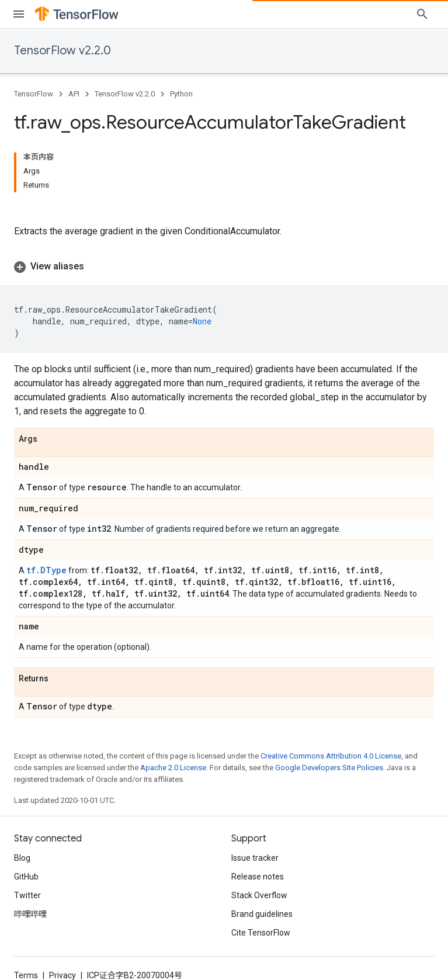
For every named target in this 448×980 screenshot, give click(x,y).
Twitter (27, 895)
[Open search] (422, 14)
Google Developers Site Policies (329, 768)
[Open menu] (19, 14)
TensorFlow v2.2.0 (62, 51)
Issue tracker (255, 858)
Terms (26, 975)
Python (181, 94)
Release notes (258, 877)
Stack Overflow (259, 895)
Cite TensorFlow (261, 933)
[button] (224, 266)
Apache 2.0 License (173, 768)
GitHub (26, 877)
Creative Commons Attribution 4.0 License (331, 756)
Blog (22, 858)
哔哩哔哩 (30, 914)
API (74, 94)
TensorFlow (34, 94)
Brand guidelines (262, 914)
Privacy (62, 975)
